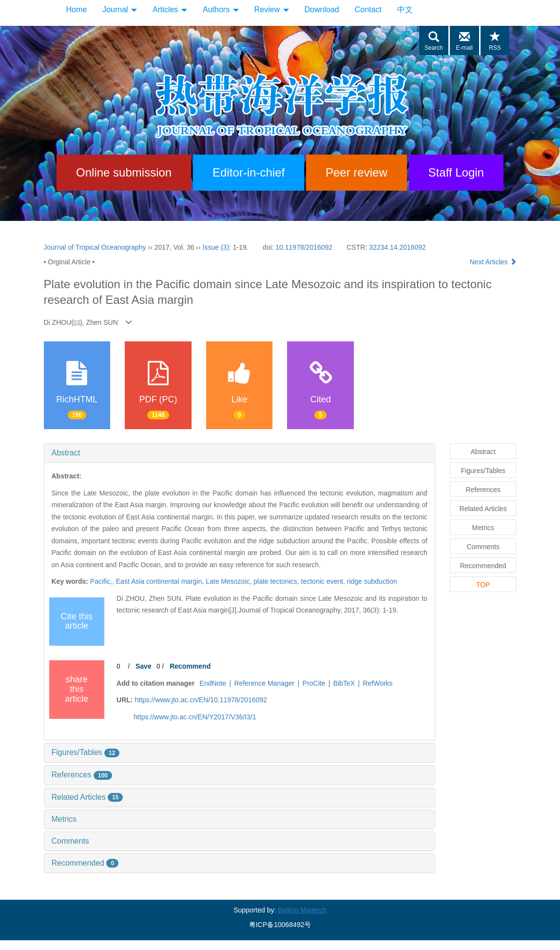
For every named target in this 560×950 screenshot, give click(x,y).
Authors (221, 10)
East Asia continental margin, (161, 581)
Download (322, 10)
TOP (483, 585)
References (82, 775)
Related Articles (87, 797)
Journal (120, 10)
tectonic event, (324, 581)
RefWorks (377, 683)
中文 (405, 10)
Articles (170, 10)
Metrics (64, 819)
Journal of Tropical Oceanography (95, 247)
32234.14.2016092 (397, 247)
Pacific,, (103, 581)
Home (77, 10)
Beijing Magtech (302, 910)
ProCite (314, 683)
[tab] (240, 453)
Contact (368, 10)
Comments (70, 841)
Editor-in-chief (249, 172)
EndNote (213, 683)
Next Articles (493, 262)
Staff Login (456, 172)
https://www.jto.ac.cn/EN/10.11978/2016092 (201, 700)
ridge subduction (372, 581)
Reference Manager (264, 683)
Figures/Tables (86, 752)
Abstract (66, 453)
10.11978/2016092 (304, 247)
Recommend (190, 666)
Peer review (357, 172)
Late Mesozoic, (230, 581)
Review (272, 10)
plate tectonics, (277, 581)
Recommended (85, 863)
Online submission (124, 172)
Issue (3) (216, 247)
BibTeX (344, 683)
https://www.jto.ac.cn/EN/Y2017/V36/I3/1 (195, 717)
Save (144, 666)
